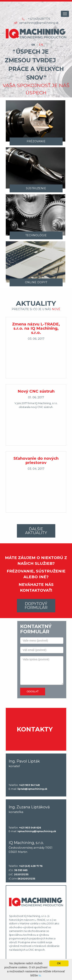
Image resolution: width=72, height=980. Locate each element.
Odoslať (33, 691)
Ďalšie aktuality (36, 531)
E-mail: (28, 789)
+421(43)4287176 (39, 19)
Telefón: (24, 785)
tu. (40, 975)
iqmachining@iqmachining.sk (39, 23)
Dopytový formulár (36, 606)
